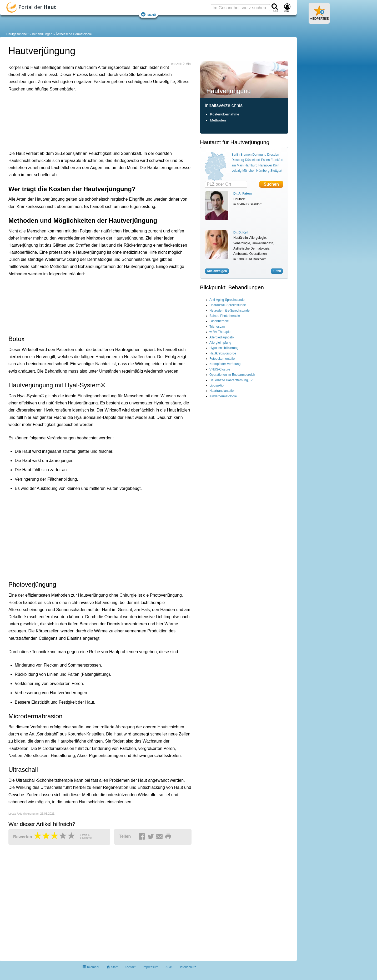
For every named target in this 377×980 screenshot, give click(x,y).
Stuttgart (276, 171)
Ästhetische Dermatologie (74, 34)
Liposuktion (217, 385)
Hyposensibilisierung (224, 348)
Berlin (236, 155)
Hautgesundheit (17, 34)
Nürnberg (263, 171)
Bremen (246, 155)
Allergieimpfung (220, 343)
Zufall (277, 271)
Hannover (265, 165)
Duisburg (238, 160)
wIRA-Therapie (220, 332)
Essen (265, 160)
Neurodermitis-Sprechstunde (230, 311)
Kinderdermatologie (223, 396)
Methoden (218, 120)
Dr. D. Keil (241, 232)
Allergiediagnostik (222, 337)
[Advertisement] (90, 120)
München (249, 171)
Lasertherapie (219, 321)
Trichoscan (217, 327)
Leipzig (237, 171)
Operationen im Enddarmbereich (232, 375)
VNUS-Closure (220, 369)
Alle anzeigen (217, 271)
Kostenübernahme (225, 114)
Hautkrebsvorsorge (223, 353)
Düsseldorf (252, 160)
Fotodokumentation (223, 359)
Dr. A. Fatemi (243, 194)
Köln (276, 165)
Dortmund (259, 155)
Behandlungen (42, 34)
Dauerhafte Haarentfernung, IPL (232, 380)
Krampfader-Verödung (225, 364)
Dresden (273, 155)
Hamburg (251, 165)
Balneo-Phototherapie (225, 316)
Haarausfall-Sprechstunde (228, 305)
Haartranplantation (222, 391)
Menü (148, 14)
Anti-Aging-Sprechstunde (227, 300)
